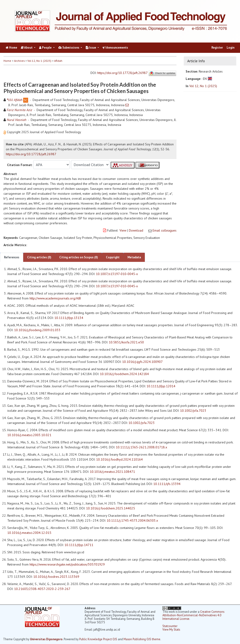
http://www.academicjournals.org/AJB (55, 298)
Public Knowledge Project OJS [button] (98, 639)
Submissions (69, 48)
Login (231, 48)
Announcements (115, 48)
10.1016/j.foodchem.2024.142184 (124, 374)
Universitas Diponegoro (46, 639)
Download (136, 230)
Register (217, 48)
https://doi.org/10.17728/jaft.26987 (122, 73)
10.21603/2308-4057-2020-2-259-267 (42, 589)
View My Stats (171, 629)
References (12, 257)
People (46, 48)
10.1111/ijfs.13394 (167, 484)
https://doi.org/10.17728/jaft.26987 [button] (31, 154)
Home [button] (7, 61)
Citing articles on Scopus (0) (79, 257)
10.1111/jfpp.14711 (79, 545)
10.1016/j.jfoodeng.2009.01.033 (37, 330)
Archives (19, 61)
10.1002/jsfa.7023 (193, 411)
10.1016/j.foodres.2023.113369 (56, 577)
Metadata (134, 257)
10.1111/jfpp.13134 (69, 318)
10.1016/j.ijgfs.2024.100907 (142, 362)
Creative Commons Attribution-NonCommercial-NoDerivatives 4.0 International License (193, 615)
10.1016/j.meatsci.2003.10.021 (29, 435)
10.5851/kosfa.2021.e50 (126, 342)
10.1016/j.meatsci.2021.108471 (112, 472)
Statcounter (170, 626)
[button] (5, 132)
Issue (91, 48)
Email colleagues (165, 230)
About (27, 48)
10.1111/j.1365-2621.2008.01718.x (141, 447)
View (123, 230)
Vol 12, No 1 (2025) (39, 61)
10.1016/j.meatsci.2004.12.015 (29, 533)
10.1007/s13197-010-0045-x (117, 274)
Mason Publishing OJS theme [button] (142, 639)
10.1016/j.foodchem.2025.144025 (111, 508)
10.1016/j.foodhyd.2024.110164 (119, 459)
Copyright (113, 257)
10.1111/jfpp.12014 (161, 386)
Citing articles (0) (39, 257)
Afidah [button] (58, 61)
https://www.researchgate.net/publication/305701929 (67, 564)
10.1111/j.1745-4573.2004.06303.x (132, 520)
